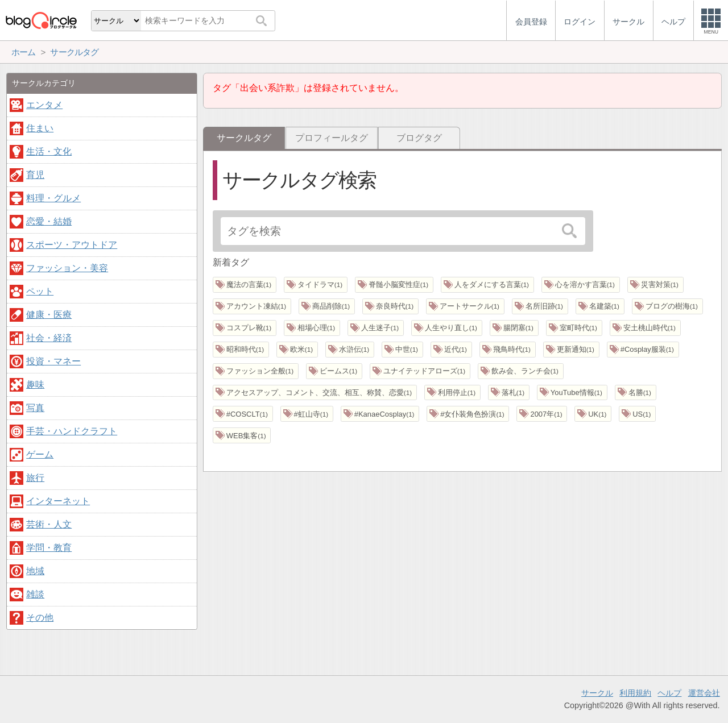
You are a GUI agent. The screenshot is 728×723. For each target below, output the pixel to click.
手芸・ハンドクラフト (72, 431)
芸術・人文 (49, 524)
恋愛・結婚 (49, 221)
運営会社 (704, 693)
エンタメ (44, 105)
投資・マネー (53, 361)
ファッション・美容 (67, 268)
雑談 (35, 594)
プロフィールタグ (332, 138)
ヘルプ (669, 693)
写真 (35, 408)
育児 (35, 175)
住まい (40, 128)
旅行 (35, 478)
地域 (35, 571)
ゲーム (40, 454)
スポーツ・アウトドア (72, 245)
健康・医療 (49, 315)
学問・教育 (49, 548)
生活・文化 (49, 151)
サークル (597, 693)
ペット (40, 291)
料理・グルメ (53, 198)
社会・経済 (49, 338)
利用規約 (635, 693)
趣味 (35, 385)
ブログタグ (419, 138)
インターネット (58, 501)
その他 (40, 618)
